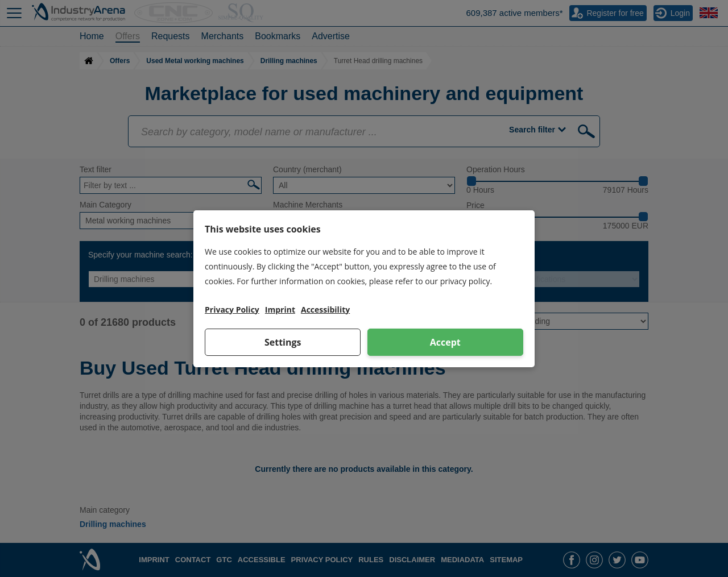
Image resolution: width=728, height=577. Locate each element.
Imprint (280, 310)
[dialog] (364, 289)
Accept (445, 342)
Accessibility (325, 310)
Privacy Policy (232, 310)
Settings (283, 342)
